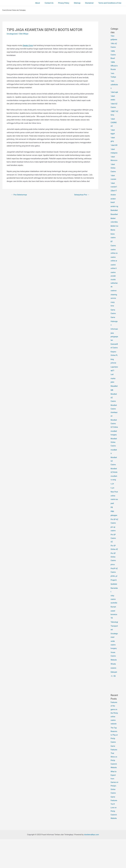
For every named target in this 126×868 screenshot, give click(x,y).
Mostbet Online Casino (114, 456)
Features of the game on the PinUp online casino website (114, 738)
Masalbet (114, 397)
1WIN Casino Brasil (113, 55)
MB (112, 401)
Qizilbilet (114, 606)
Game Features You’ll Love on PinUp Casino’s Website (114, 836)
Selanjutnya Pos (81, 195)
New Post (114, 506)
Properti (114, 601)
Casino (113, 256)
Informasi (114, 340)
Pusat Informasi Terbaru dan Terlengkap (14, 10)
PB (112, 522)
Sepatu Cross (28, 45)
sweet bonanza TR (114, 636)
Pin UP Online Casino (113, 578)
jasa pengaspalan (114, 347)
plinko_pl (114, 597)
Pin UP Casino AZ (113, 556)
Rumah (113, 628)
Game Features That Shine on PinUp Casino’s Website (114, 782)
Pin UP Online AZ (113, 567)
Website (114, 685)
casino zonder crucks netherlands (114, 290)
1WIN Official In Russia (114, 66)
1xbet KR (114, 149)
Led (112, 385)
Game (113, 328)
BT (112, 252)
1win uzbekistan (114, 85)
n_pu (113, 502)
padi (112, 518)
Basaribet (114, 221)
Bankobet (114, 217)
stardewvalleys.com (91, 863)
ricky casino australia (114, 621)
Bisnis (113, 241)
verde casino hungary (114, 670)
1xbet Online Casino (113, 172)
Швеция (114, 697)
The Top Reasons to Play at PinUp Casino (114, 760)
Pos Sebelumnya (20, 195)
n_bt (112, 498)
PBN (112, 526)
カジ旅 (113, 701)
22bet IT (114, 194)
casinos (114, 301)
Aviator (113, 198)
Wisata (113, 689)
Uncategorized (12, 34)
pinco (113, 586)
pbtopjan (114, 530)
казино (114, 693)
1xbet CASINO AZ (114, 126)
